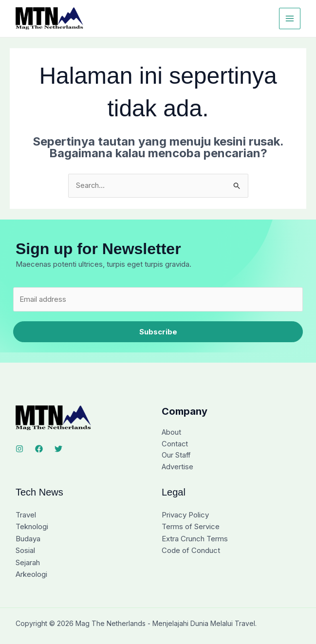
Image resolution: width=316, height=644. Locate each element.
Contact (175, 445)
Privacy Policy (185, 516)
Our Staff (177, 456)
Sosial (25, 551)
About (172, 433)
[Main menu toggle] (290, 19)
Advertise (178, 468)
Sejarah (28, 563)
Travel (26, 516)
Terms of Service (191, 528)
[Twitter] (58, 449)
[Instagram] (19, 449)
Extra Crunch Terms (195, 540)
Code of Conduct (191, 551)
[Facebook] (39, 449)
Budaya (28, 540)
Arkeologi (31, 575)
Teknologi (32, 528)
